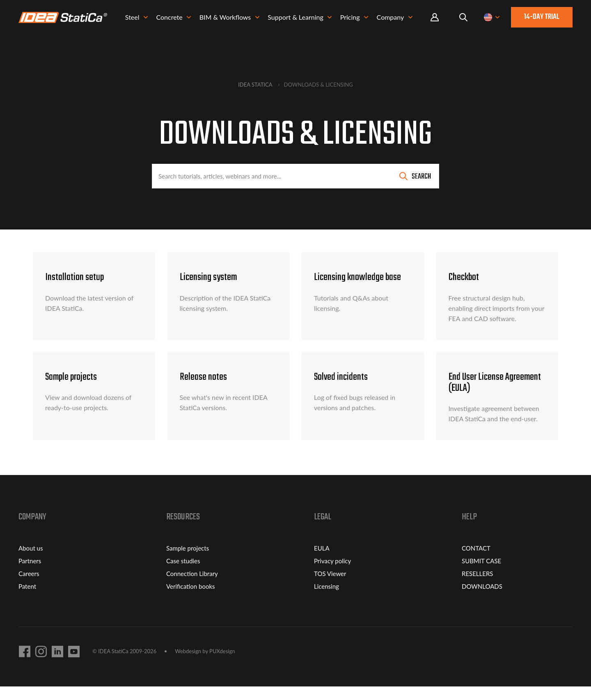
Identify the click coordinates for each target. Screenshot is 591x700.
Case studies (183, 574)
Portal (435, 18)
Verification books (191, 600)
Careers (29, 587)
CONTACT (476, 562)
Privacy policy (332, 574)
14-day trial (542, 18)
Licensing (326, 600)
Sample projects (188, 562)
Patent (27, 600)
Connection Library (192, 587)
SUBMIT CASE (481, 574)
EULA (322, 562)
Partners (30, 574)
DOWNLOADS (482, 600)
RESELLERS (477, 587)
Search (421, 177)
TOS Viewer (330, 587)
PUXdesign (222, 665)
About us (31, 562)
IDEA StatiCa (255, 85)
